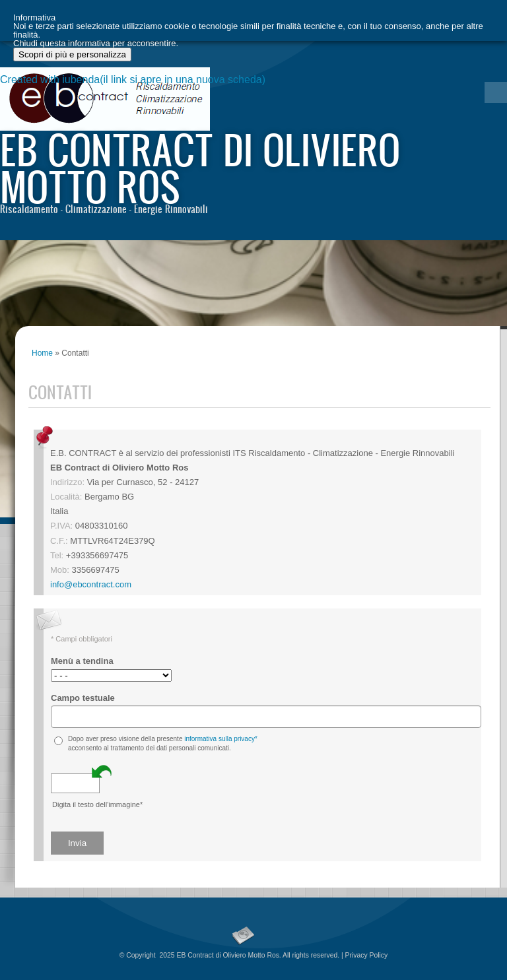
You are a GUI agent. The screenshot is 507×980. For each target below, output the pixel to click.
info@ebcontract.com (91, 584)
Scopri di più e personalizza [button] (72, 949)
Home (42, 353)
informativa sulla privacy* (221, 739)
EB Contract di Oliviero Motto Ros (200, 167)
